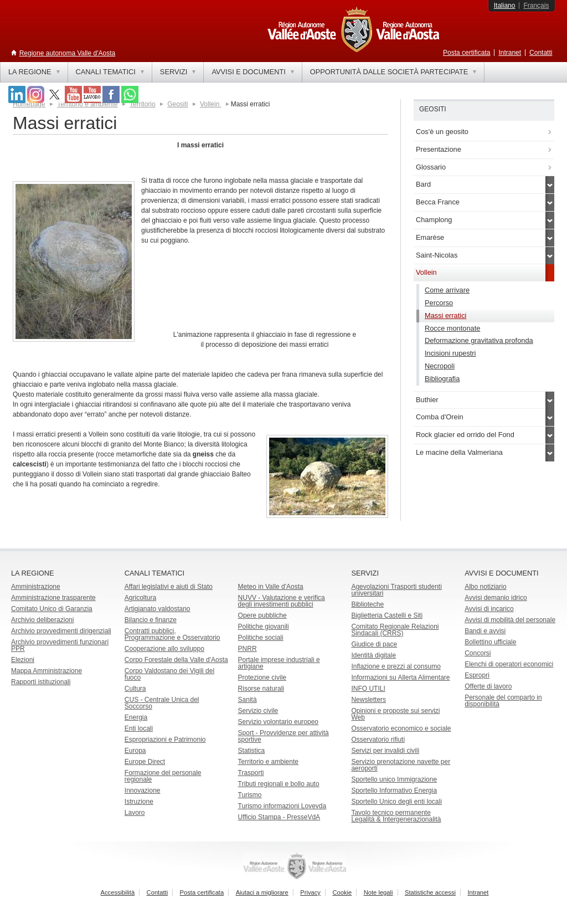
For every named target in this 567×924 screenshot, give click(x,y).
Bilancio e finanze (151, 620)
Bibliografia (442, 379)
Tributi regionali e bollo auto (279, 784)
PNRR (248, 649)
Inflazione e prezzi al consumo (396, 666)
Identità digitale (373, 655)
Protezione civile (262, 677)
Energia (136, 717)
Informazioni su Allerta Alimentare (400, 677)
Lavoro (135, 813)
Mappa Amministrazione (47, 671)
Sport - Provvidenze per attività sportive (283, 736)
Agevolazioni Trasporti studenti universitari (396, 590)
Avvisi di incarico (489, 609)
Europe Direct (145, 762)
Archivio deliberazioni (42, 620)
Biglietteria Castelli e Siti (387, 615)
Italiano (505, 6)
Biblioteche (367, 604)
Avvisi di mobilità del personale (510, 620)
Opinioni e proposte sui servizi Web (395, 714)
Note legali (378, 892)
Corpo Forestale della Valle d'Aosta (176, 660)
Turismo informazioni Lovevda (282, 806)
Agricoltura (140, 598)
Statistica (252, 751)
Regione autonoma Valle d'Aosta (68, 53)
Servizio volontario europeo (278, 722)
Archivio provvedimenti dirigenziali (61, 631)
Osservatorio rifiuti (378, 740)
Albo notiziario (485, 587)
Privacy (310, 892)
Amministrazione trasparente (53, 598)
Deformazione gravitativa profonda (479, 340)
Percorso (439, 303)
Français (536, 6)
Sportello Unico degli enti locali (396, 802)
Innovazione (143, 790)
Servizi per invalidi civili (385, 751)
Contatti (541, 53)
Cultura (135, 689)
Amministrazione (36, 587)
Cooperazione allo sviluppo (164, 649)
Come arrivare (447, 290)
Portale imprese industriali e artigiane (279, 663)
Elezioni (23, 660)
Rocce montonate (452, 328)
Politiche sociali (261, 638)
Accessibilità (118, 892)
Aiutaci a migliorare (262, 892)
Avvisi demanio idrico (496, 598)
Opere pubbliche (262, 615)
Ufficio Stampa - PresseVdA (279, 817)
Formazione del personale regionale (163, 776)
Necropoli (440, 366)
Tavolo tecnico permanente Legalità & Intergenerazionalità (396, 816)
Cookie (342, 892)
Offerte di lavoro (488, 686)
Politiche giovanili (264, 627)
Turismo (250, 795)
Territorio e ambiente (268, 762)
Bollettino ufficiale (490, 642)
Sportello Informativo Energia (394, 790)
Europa (135, 751)
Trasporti (251, 773)
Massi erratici (445, 315)
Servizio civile (258, 711)
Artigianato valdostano (158, 609)
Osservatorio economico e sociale (401, 728)
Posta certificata (467, 53)
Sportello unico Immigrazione (394, 779)
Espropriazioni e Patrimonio (165, 740)
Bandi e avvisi (485, 631)
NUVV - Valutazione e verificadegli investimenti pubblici (282, 601)
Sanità (248, 700)
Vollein (211, 104)
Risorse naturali (261, 689)
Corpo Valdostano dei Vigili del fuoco (169, 674)
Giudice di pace (374, 644)
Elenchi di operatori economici (509, 664)
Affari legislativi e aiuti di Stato (169, 587)
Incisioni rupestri (450, 353)
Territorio (143, 104)
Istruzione (139, 802)
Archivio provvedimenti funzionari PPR (60, 645)
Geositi (177, 104)
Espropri (477, 675)
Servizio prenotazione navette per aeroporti (401, 765)
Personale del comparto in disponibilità (503, 701)
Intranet (510, 53)
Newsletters (368, 700)
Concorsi (478, 653)
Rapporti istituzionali (41, 682)
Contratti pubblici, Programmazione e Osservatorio (172, 634)
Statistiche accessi (430, 892)
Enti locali (139, 728)
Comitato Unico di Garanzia (52, 609)
